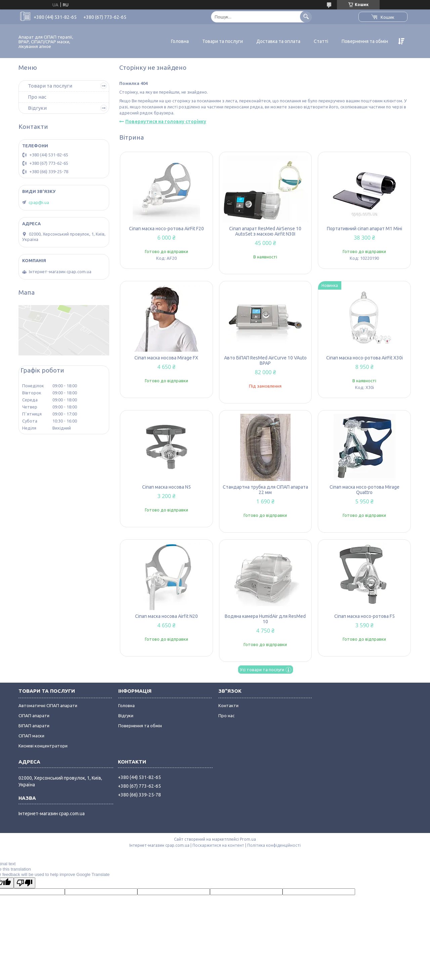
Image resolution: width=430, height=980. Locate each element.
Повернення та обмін (365, 41)
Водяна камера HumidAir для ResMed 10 (265, 619)
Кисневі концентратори (43, 746)
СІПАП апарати (34, 716)
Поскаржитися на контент (218, 845)
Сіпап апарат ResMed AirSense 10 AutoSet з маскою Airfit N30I (265, 231)
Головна (180, 41)
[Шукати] (306, 17)
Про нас (37, 97)
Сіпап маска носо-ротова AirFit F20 (166, 229)
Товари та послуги (223, 41)
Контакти (228, 705)
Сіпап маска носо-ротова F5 (364, 616)
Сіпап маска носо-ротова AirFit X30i (364, 358)
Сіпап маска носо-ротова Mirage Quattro (364, 490)
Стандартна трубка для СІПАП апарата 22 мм (265, 490)
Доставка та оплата (278, 41)
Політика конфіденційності (274, 845)
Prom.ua (248, 839)
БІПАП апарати (34, 726)
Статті (321, 41)
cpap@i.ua (39, 202)
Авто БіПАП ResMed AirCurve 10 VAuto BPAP (265, 360)
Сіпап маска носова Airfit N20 (166, 616)
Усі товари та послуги (262, 670)
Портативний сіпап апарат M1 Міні (364, 229)
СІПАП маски (31, 736)
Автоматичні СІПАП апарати (48, 705)
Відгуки (37, 108)
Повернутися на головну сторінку (166, 121)
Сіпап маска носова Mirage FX (166, 358)
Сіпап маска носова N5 (166, 487)
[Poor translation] (25, 883)
